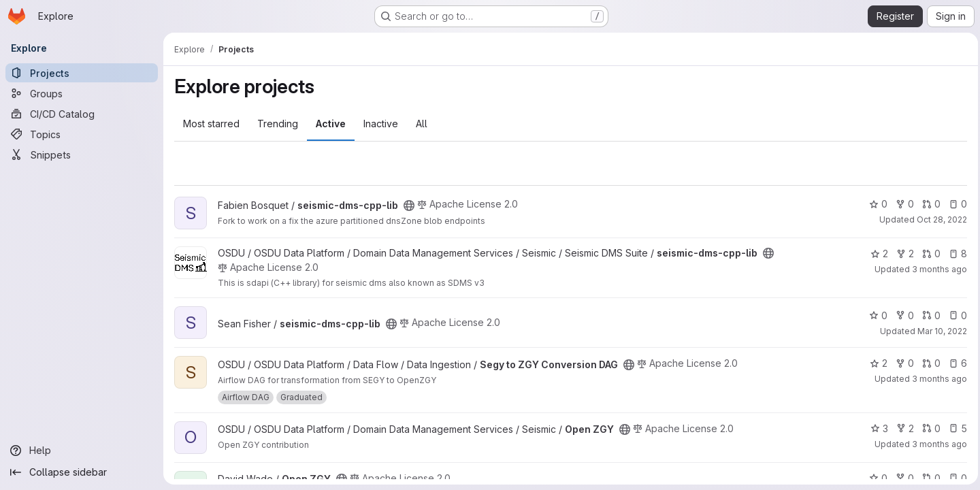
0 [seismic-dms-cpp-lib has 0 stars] (875, 204)
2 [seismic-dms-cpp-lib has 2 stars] (876, 254)
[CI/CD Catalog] (82, 114)
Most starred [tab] (211, 124)
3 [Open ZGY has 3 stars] (876, 428)
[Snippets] (82, 154)
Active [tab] (331, 124)
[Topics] (82, 134)
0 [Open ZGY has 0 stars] (875, 478)
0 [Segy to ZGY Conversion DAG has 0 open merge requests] (928, 363)
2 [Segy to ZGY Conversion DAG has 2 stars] (875, 363)
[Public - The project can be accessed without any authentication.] (409, 206)
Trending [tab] (278, 124)
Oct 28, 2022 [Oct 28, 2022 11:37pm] (938, 219)
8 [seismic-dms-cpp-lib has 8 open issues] (954, 254)
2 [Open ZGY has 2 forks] (902, 428)
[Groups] (82, 93)
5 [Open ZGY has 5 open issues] (954, 428)
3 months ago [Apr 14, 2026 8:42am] (936, 444)
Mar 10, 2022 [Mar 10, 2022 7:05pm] (939, 331)
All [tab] (422, 124)
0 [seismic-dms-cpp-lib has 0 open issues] (954, 204)
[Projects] (82, 73)
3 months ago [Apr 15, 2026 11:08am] (936, 379)
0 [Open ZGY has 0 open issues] (954, 478)
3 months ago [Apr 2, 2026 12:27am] (936, 269)
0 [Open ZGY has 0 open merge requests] (928, 428)
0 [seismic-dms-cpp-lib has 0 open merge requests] (928, 204)
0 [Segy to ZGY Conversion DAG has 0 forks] (901, 363)
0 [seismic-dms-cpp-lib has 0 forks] (901, 204)
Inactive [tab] (381, 124)
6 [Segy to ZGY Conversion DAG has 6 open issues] (954, 363)
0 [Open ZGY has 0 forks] (901, 478)
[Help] (82, 451)
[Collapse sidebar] (82, 472)
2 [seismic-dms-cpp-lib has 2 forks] (902, 254)
